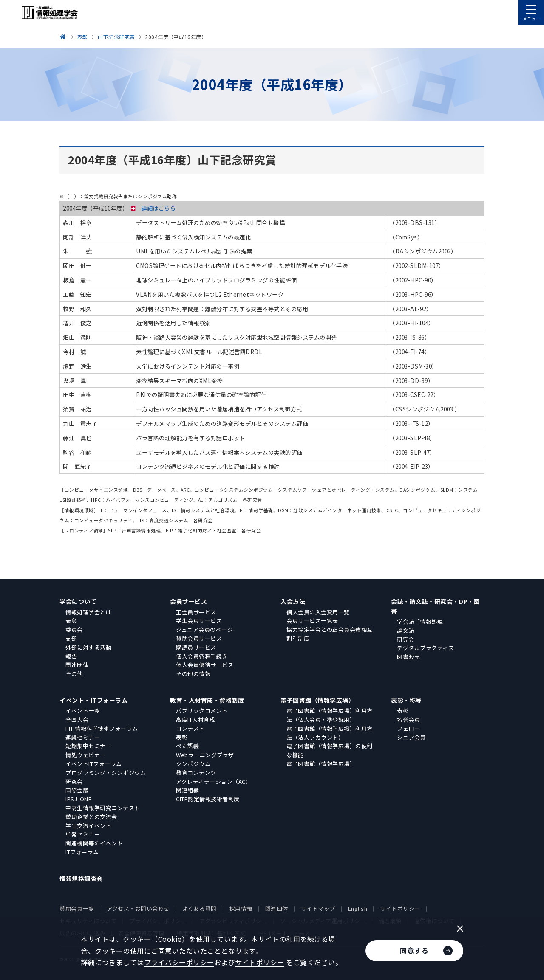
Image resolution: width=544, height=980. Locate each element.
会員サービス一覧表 (312, 621)
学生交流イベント (88, 826)
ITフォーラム (82, 852)
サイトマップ (318, 908)
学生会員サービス (199, 621)
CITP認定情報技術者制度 (208, 799)
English (358, 908)
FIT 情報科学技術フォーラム (102, 728)
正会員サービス (196, 612)
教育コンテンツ (196, 773)
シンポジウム (193, 764)
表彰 (71, 621)
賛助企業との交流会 (91, 817)
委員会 (74, 629)
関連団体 (77, 665)
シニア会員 (411, 737)
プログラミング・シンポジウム (106, 773)
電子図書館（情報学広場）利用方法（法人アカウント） (330, 733)
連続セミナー (83, 737)
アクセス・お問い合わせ (138, 908)
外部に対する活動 (88, 647)
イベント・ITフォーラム (93, 700)
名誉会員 (408, 720)
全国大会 (77, 720)
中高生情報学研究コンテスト (103, 808)
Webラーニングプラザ (205, 755)
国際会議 (77, 790)
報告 (71, 656)
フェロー (408, 728)
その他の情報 (193, 674)
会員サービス (188, 601)
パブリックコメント (202, 711)
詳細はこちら (158, 208)
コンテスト (190, 728)
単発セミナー (83, 834)
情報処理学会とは (88, 612)
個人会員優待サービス (205, 665)
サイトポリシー (400, 908)
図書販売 (408, 657)
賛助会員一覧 (77, 908)
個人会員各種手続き (202, 656)
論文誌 (406, 630)
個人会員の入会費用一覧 (318, 612)
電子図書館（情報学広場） (317, 700)
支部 (71, 638)
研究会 (406, 639)
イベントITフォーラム (94, 764)
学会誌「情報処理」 (423, 621)
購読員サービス (196, 647)
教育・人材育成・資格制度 (207, 700)
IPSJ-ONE (78, 799)
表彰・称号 (407, 700)
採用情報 (241, 908)
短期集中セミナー (88, 746)
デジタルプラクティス (425, 648)
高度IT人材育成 (195, 720)
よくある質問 (200, 908)
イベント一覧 (83, 711)
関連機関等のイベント (94, 843)
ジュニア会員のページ (204, 629)
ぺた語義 (187, 746)
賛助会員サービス (199, 638)
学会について (78, 601)
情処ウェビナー (86, 755)
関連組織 (187, 790)
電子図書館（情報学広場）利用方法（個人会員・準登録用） (330, 715)
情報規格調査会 (81, 879)
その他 (74, 674)
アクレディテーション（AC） (214, 781)
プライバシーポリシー (179, 962)
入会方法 (293, 601)
